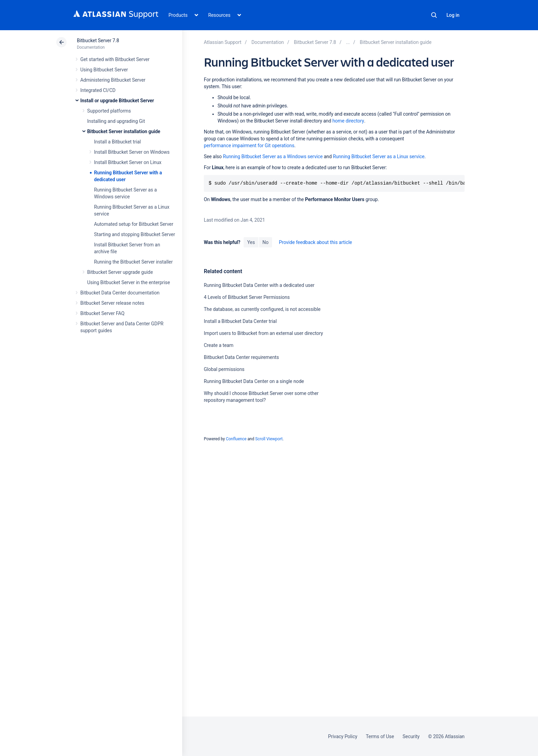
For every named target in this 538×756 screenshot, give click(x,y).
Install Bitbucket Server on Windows (132, 152)
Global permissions (224, 369)
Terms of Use (380, 736)
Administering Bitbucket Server (113, 80)
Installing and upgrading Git (116, 121)
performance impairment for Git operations (249, 146)
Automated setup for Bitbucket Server (134, 224)
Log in (453, 15)
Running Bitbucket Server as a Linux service (379, 156)
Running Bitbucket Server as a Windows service (273, 156)
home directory (348, 121)
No (266, 242)
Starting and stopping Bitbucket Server (134, 234)
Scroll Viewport (269, 439)
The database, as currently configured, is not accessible (262, 309)
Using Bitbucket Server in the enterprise (128, 282)
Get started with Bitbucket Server (115, 59)
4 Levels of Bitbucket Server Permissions (247, 297)
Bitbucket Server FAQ (102, 313)
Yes (251, 242)
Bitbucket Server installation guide (124, 131)
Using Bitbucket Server (104, 70)
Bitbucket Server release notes (112, 303)
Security (411, 736)
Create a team (219, 345)
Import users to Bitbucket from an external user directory (263, 333)
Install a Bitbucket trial (117, 142)
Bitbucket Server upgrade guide (120, 272)
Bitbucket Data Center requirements (241, 357)
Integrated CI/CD (98, 90)
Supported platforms (109, 111)
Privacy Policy (343, 736)
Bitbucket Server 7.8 (98, 40)
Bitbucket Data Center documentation (120, 293)
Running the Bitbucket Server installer (133, 262)
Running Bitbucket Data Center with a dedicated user (259, 285)
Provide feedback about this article (315, 242)
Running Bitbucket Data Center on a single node (254, 381)
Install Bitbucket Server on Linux (128, 162)
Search (434, 15)
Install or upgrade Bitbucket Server (117, 101)
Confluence (236, 439)
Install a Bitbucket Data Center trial (240, 321)
